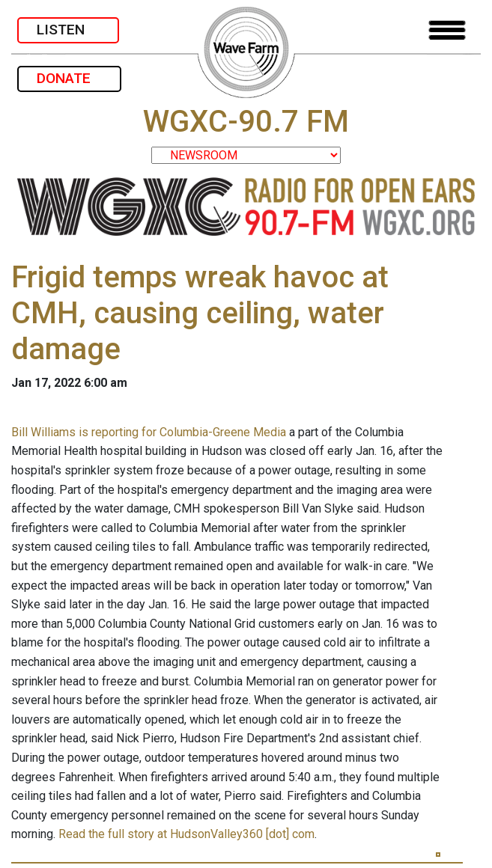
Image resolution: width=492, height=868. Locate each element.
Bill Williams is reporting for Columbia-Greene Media (149, 432)
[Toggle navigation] (447, 30)
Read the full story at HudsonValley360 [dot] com (186, 834)
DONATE (69, 78)
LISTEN (68, 30)
